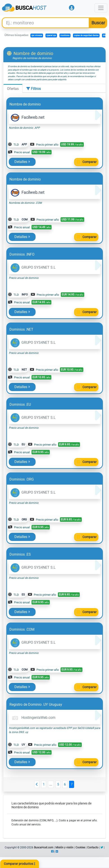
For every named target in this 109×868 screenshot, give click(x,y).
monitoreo (65, 35)
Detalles (22, 162)
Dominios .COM (22, 629)
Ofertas (13, 89)
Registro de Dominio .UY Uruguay (36, 704)
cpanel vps (51, 35)
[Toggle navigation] (101, 8)
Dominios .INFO (22, 254)
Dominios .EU (20, 404)
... (51, 784)
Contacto (93, 847)
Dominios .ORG (22, 479)
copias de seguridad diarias (86, 35)
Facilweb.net (27, 117)
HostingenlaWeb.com (33, 718)
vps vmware (37, 35)
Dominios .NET (21, 329)
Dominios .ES (20, 554)
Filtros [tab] (34, 89)
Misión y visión (64, 847)
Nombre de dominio (25, 104)
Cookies (80, 847)
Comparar (90, 162)
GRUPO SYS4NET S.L (33, 267)
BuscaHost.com (44, 847)
